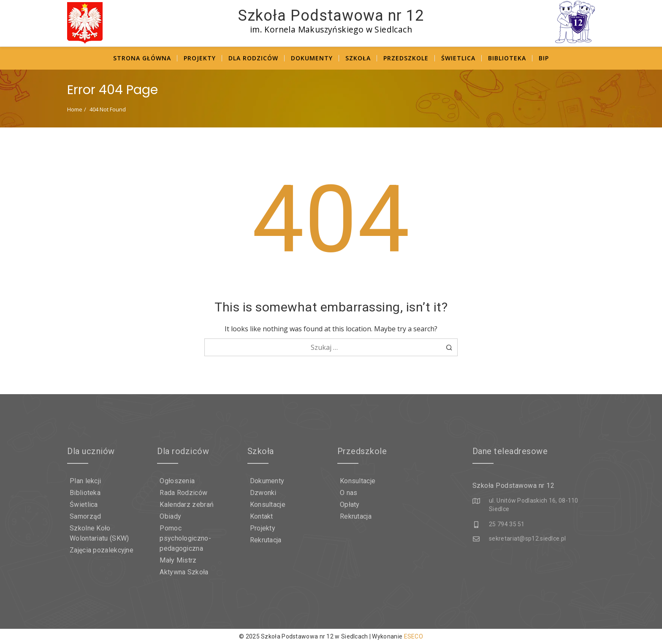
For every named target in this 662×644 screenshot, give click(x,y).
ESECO (414, 636)
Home (75, 109)
